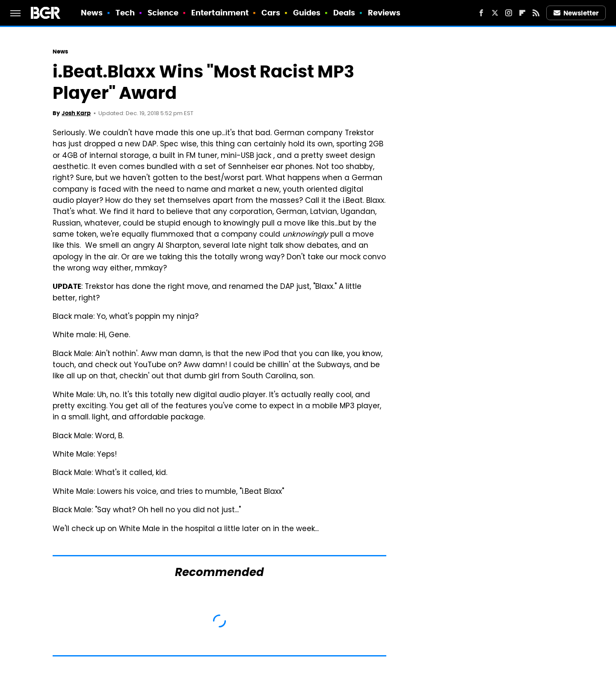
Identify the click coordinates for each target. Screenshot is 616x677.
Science (163, 13)
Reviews (384, 13)
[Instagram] (509, 13)
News (92, 13)
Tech (125, 13)
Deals (344, 13)
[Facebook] (481, 13)
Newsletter (576, 13)
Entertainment (220, 13)
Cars (271, 13)
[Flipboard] (522, 13)
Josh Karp (76, 113)
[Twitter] (495, 13)
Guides (307, 13)
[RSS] (536, 13)
